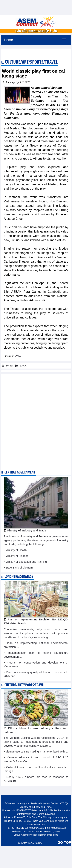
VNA (17, 356)
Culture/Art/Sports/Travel (31, 62)
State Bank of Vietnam (19, 568)
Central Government (20, 472)
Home (8, 39)
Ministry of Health (16, 550)
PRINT (8, 366)
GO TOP (64, 843)
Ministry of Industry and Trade (26, 531)
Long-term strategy (19, 577)
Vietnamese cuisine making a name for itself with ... (37, 752)
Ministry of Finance (17, 556)
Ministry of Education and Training (26, 562)
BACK (20, 366)
